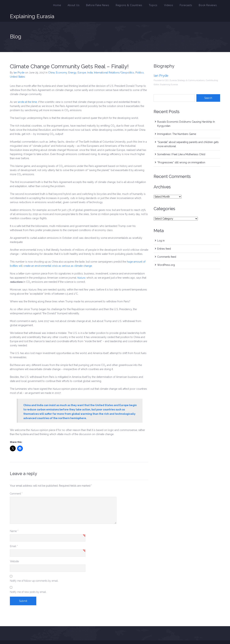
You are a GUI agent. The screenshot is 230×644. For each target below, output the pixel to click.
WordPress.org (166, 255)
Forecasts (189, 6)
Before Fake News (109, 6)
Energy (72, 63)
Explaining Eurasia (32, 6)
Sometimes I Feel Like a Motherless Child (181, 145)
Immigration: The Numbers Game (177, 124)
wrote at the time (27, 92)
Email (14, 537)
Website (14, 552)
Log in (161, 231)
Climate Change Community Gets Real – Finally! (69, 57)
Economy (61, 63)
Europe (82, 63)
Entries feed (164, 239)
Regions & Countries (137, 6)
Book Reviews (209, 6)
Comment (16, 484)
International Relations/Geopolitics (114, 63)
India (90, 63)
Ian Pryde (19, 63)
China (51, 63)
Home (72, 6)
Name (14, 522)
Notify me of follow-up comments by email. (34, 571)
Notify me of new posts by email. (28, 582)
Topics (159, 6)
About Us (87, 6)
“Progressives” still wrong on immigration (181, 153)
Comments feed (167, 247)
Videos (173, 6)
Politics (140, 63)
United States (17, 67)
